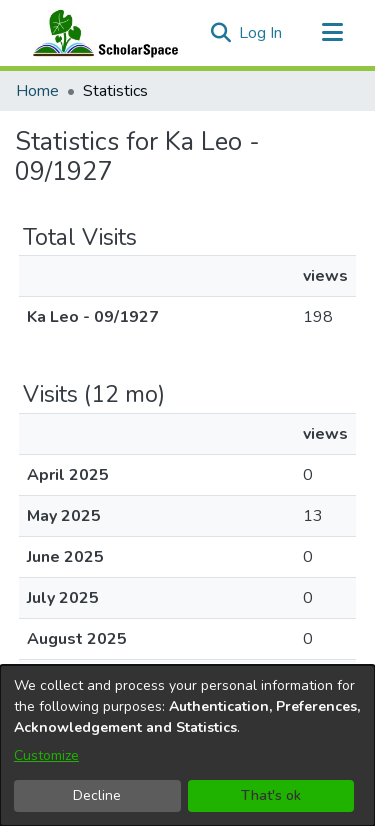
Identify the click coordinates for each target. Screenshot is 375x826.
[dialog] (187, 745)
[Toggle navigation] (332, 33)
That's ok (271, 795)
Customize (46, 755)
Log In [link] (261, 33)
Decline (97, 795)
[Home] (101, 33)
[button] (220, 33)
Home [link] (37, 91)
